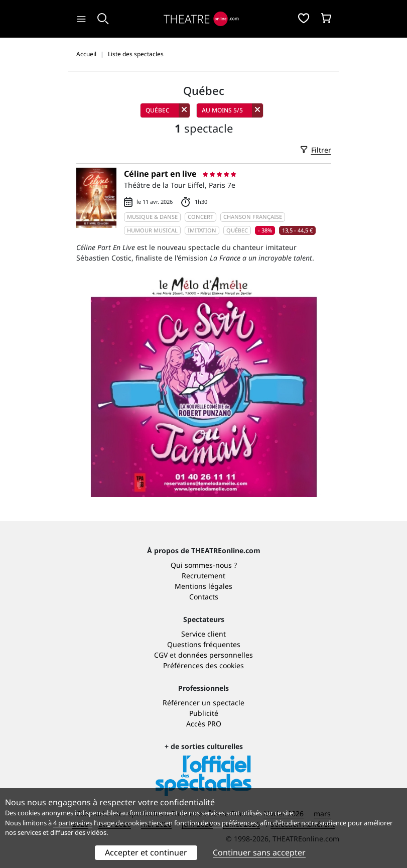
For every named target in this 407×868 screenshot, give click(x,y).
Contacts (204, 597)
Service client (203, 634)
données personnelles (216, 655)
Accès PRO (204, 724)
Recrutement (203, 576)
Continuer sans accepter (259, 852)
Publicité (204, 713)
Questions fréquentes (204, 644)
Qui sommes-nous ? (204, 565)
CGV (161, 655)
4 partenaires (73, 823)
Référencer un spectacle (203, 703)
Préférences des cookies (203, 665)
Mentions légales (203, 586)
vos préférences (233, 823)
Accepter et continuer (146, 852)
